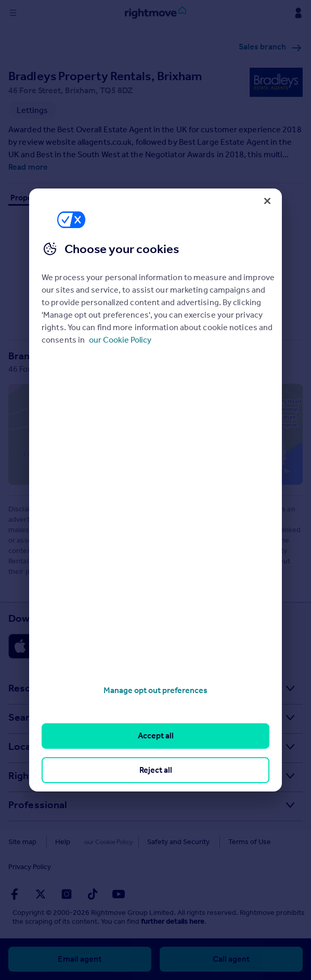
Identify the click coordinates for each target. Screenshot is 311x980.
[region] (155, 490)
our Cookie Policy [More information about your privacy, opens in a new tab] (120, 340)
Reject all (156, 770)
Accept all (156, 736)
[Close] (267, 201)
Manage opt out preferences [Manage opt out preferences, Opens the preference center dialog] (155, 690)
